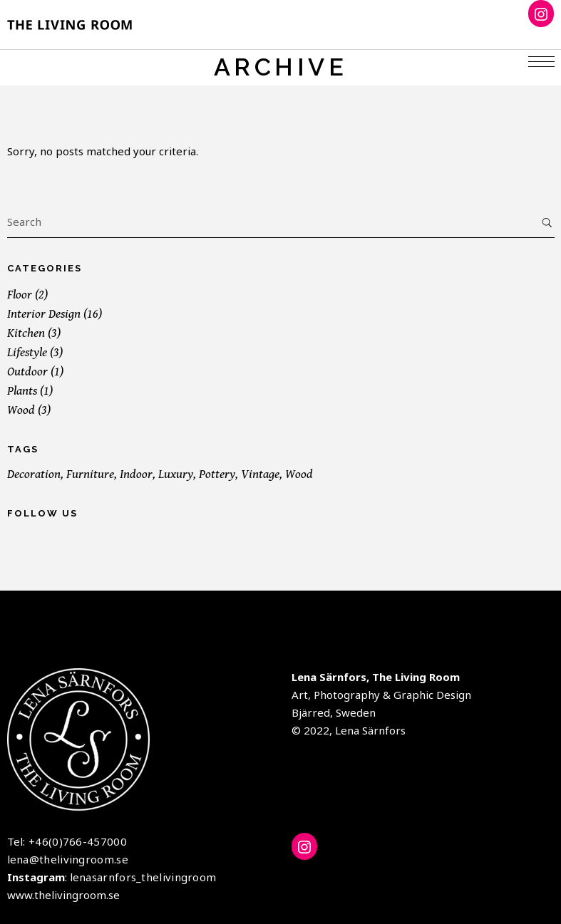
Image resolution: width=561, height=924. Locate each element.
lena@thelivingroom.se (68, 859)
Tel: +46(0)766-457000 (67, 841)
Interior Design (44, 314)
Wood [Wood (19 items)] (299, 474)
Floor (20, 295)
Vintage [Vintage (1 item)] (260, 474)
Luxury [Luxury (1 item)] (176, 474)
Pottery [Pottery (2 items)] (217, 474)
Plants (22, 391)
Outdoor (27, 372)
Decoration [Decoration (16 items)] (34, 474)
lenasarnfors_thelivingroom (143, 877)
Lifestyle (27, 352)
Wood (21, 410)
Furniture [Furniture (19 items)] (90, 474)
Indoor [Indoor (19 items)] (136, 474)
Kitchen (26, 333)
